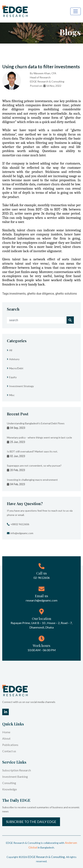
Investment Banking (15, 777)
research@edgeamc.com (42, 600)
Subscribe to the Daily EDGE (31, 822)
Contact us (9, 751)
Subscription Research (17, 770)
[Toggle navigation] (76, 11)
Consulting (9, 783)
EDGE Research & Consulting (46, 857)
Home (6, 732)
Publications (10, 745)
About (6, 738)
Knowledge (10, 789)
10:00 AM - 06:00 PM (42, 650)
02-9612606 (42, 578)
